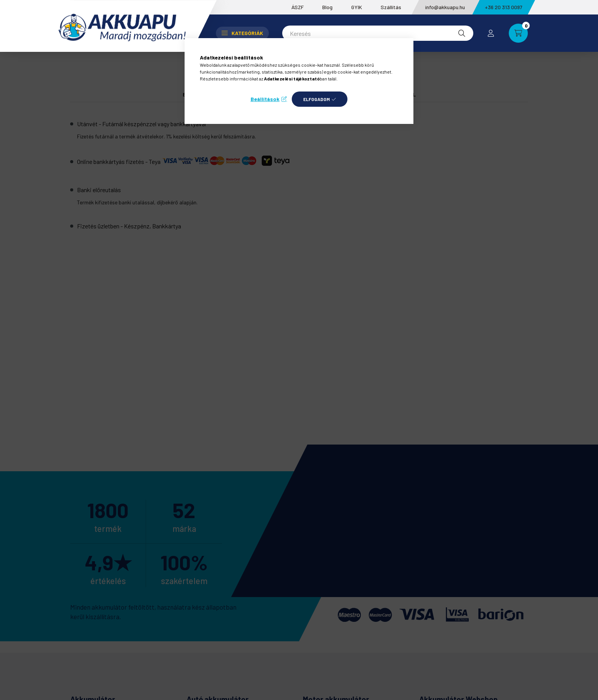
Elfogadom (317, 99)
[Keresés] (378, 33)
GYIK (357, 7)
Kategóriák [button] (242, 33)
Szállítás (391, 7)
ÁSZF (297, 7)
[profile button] (491, 33)
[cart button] (518, 33)
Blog (327, 7)
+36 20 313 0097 (504, 7)
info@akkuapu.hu (445, 7)
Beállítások (265, 99)
